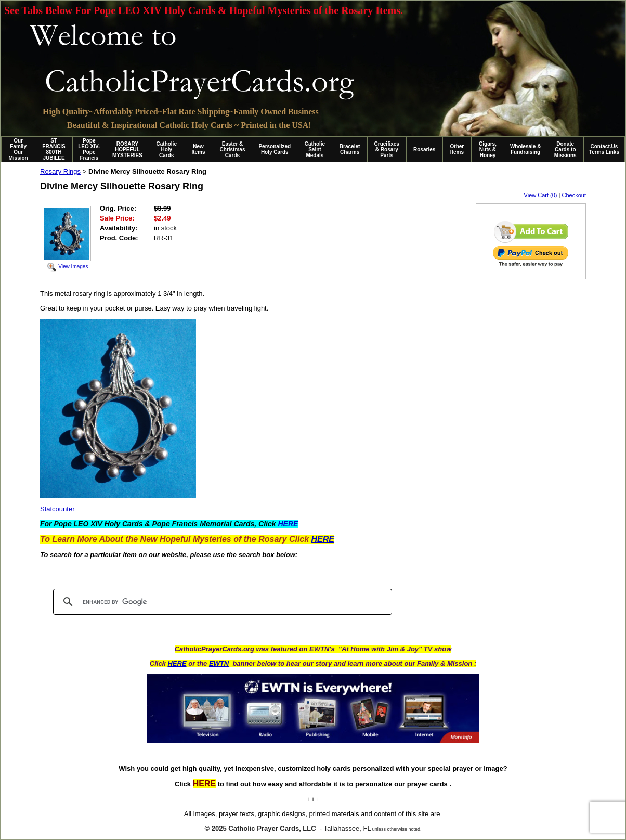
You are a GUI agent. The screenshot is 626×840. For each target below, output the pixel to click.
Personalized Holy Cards (275, 149)
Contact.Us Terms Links (604, 149)
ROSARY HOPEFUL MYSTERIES (127, 150)
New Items (198, 149)
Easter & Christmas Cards (233, 150)
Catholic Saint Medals (315, 150)
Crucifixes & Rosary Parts (387, 150)
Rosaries (424, 150)
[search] (221, 602)
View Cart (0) (541, 195)
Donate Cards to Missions (565, 150)
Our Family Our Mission (18, 149)
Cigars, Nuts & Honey (488, 150)
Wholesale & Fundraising (525, 149)
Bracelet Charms (350, 149)
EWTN (219, 663)
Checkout (574, 195)
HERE (177, 663)
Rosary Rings (60, 171)
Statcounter (57, 509)
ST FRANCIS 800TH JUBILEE (54, 149)
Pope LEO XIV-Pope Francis (89, 149)
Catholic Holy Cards (167, 150)
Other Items (457, 149)
